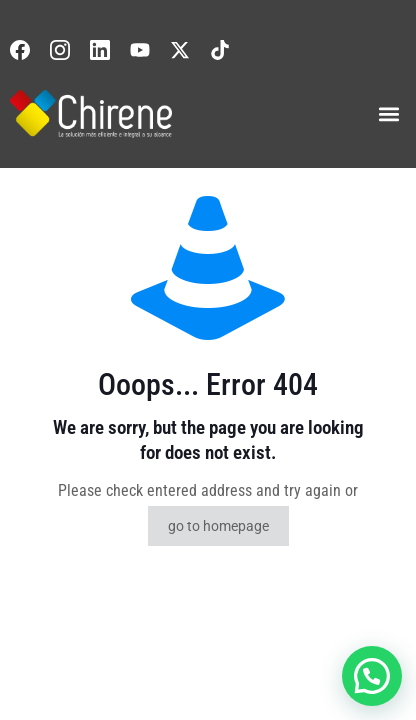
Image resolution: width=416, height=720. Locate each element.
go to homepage (218, 526)
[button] (389, 113)
